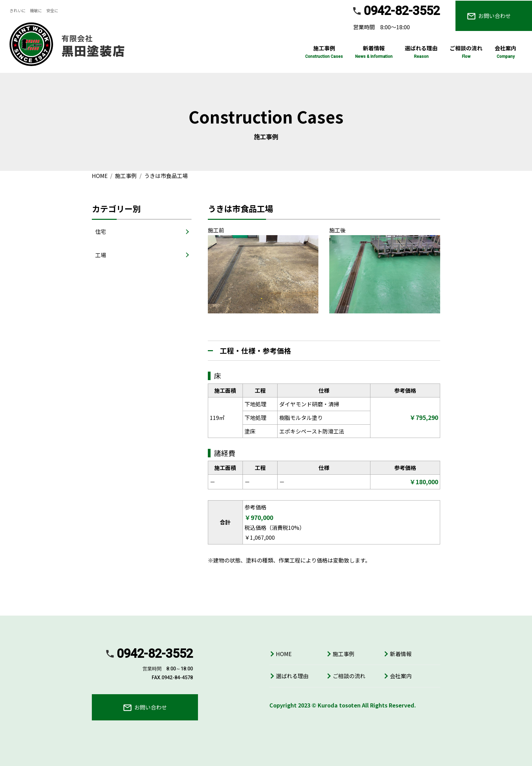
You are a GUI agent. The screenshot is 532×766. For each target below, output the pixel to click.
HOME (284, 654)
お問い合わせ (489, 16)
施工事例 (344, 654)
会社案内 (401, 676)
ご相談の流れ (349, 676)
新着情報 (401, 654)
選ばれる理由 (292, 676)
